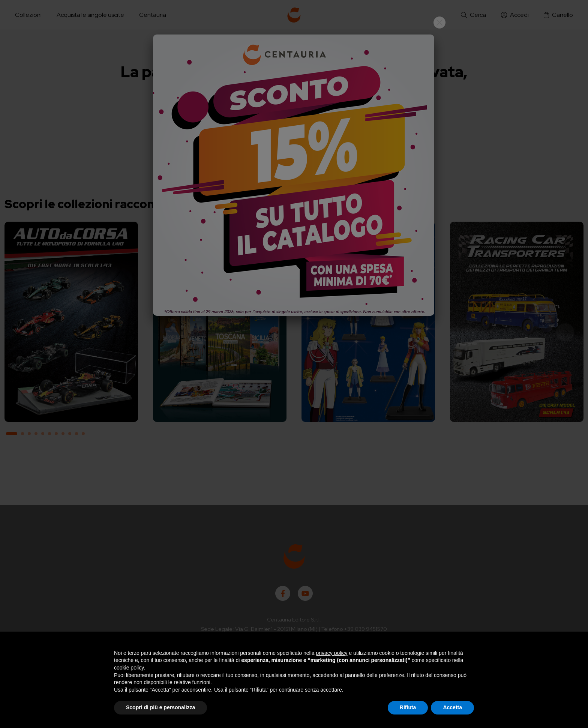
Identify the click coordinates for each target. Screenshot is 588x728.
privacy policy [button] (332, 653)
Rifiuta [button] (408, 707)
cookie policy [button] (129, 668)
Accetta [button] (452, 707)
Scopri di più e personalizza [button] (160, 707)
